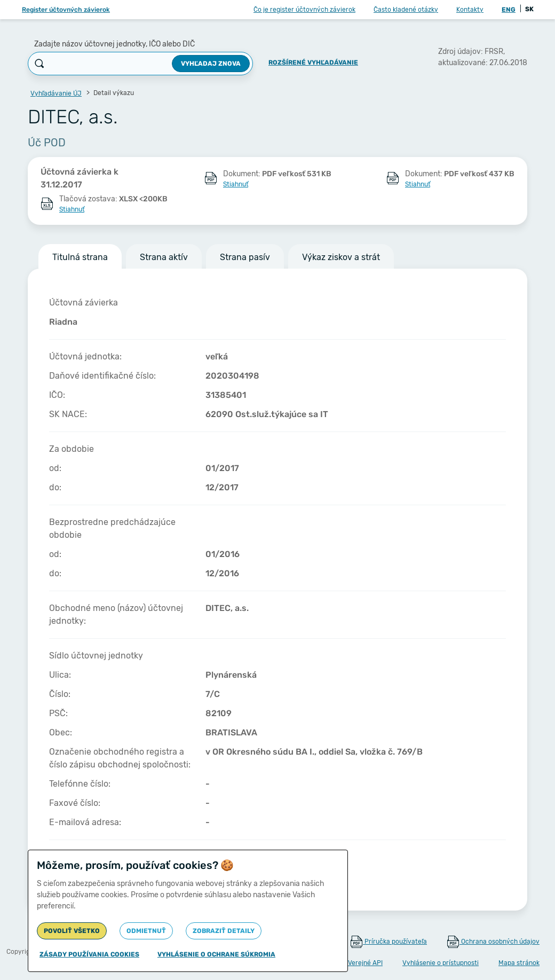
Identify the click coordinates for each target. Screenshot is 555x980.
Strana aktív (164, 257)
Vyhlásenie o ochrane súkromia (216, 954)
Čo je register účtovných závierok (304, 10)
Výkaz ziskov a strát (341, 257)
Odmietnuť (146, 931)
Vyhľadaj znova (211, 64)
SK (529, 9)
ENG (509, 10)
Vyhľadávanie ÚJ (56, 93)
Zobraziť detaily (224, 931)
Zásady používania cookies (89, 954)
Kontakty (470, 10)
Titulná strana (80, 257)
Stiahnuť (236, 184)
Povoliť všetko (72, 931)
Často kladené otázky (406, 10)
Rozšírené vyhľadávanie (313, 62)
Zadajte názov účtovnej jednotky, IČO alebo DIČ (114, 44)
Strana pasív (245, 257)
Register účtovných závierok (66, 10)
